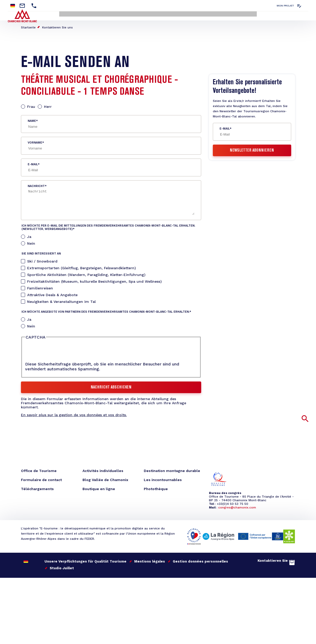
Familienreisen (40, 287)
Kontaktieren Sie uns (57, 26)
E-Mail (33, 163)
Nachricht (36, 185)
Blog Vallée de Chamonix (105, 479)
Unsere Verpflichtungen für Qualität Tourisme (85, 560)
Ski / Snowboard (42, 260)
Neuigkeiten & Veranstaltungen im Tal (61, 300)
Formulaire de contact (41, 479)
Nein (31, 242)
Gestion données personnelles (200, 560)
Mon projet (285, 6)
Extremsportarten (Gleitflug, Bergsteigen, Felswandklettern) (81, 267)
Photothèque (156, 488)
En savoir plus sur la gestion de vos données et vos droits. (74, 414)
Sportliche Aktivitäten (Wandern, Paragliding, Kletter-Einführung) (86, 273)
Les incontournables (163, 479)
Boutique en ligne (99, 488)
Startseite (28, 26)
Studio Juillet (62, 567)
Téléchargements (37, 488)
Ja (29, 235)
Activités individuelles (103, 470)
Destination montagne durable (172, 470)
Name (32, 120)
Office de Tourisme (39, 470)
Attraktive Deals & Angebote (52, 294)
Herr (48, 105)
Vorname (35, 141)
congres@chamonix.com (237, 506)
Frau (31, 105)
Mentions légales (150, 560)
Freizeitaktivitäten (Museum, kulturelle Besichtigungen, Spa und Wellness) (94, 280)
